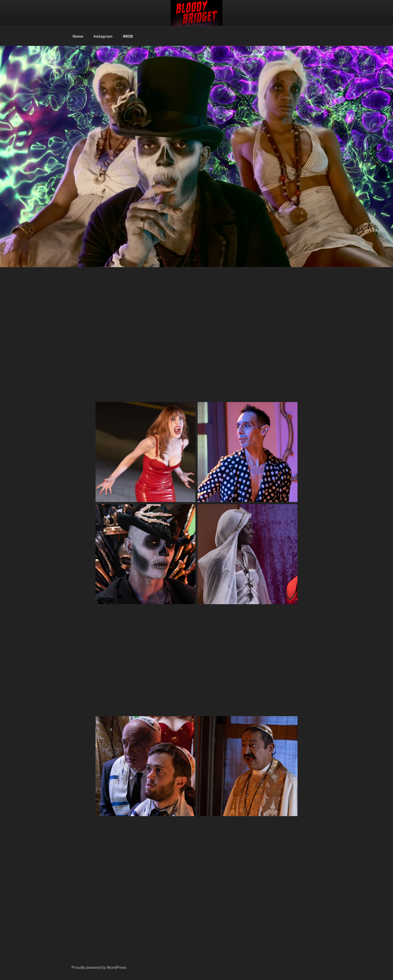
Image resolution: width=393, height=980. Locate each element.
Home (78, 36)
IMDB (128, 36)
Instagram (103, 36)
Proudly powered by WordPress (99, 967)
